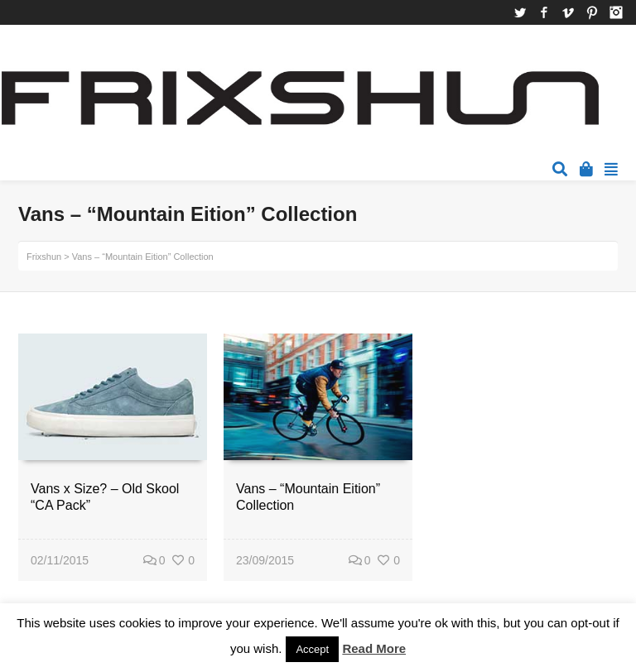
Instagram (616, 12)
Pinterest (592, 12)
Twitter (520, 12)
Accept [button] (312, 649)
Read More (374, 648)
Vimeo (568, 12)
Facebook (544, 12)
